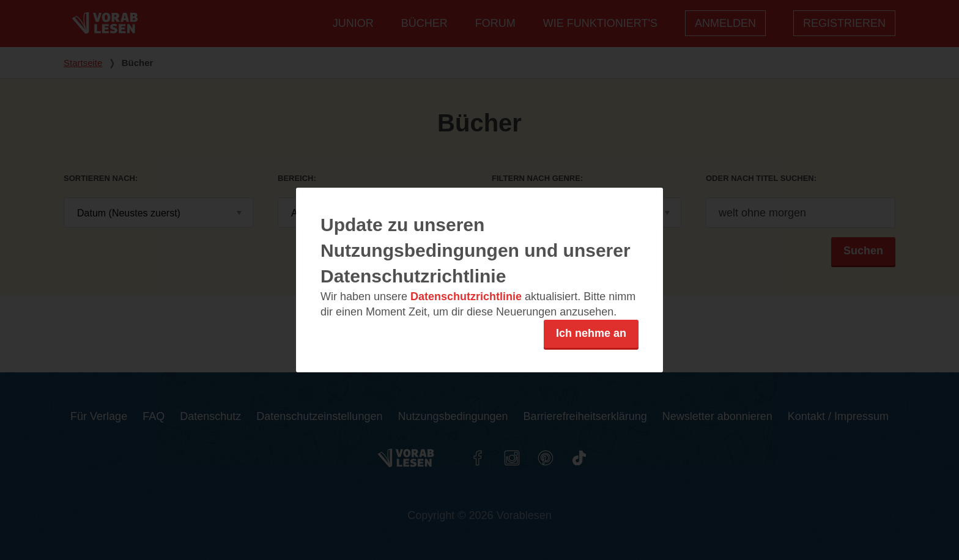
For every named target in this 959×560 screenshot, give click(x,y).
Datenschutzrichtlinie (466, 297)
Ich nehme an (591, 333)
